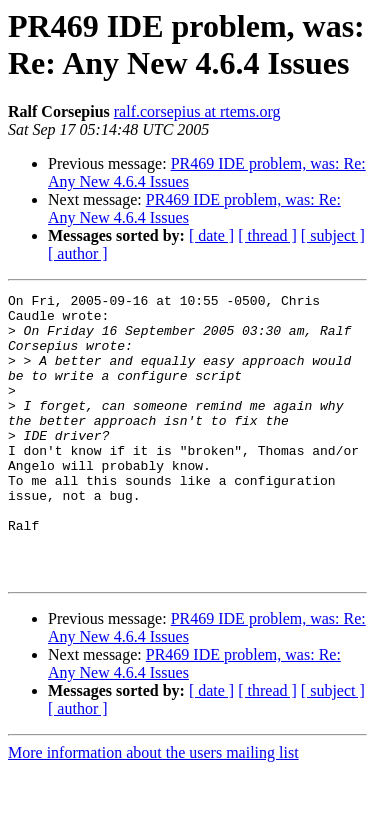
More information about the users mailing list (153, 809)
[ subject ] (333, 235)
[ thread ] (267, 235)
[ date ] (211, 235)
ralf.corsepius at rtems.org (197, 111)
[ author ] (78, 253)
